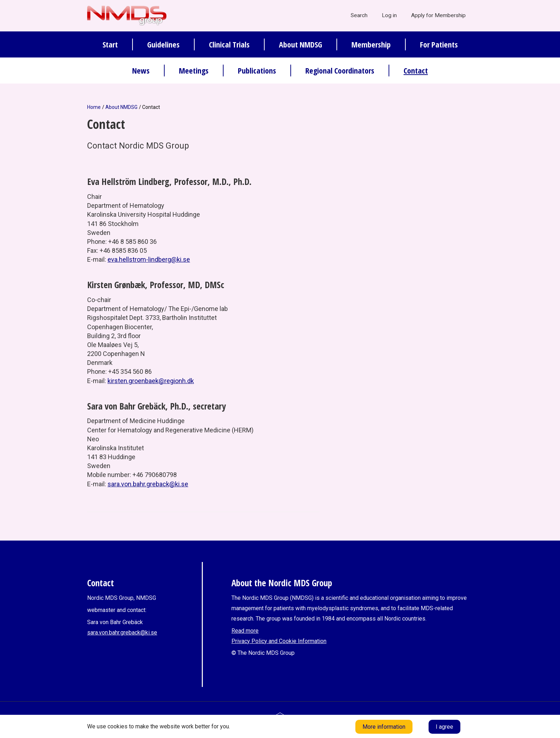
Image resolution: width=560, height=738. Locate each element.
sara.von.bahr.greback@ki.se (148, 484)
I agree (444, 727)
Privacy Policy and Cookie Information (279, 641)
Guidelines (163, 44)
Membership (371, 44)
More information (384, 727)
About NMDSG (301, 44)
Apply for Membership (438, 15)
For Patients (439, 44)
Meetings (194, 70)
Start (110, 44)
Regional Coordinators (340, 70)
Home (94, 107)
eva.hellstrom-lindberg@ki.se (149, 259)
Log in (389, 15)
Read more (245, 631)
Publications (257, 70)
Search (359, 15)
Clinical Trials (229, 44)
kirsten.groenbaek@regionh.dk (151, 381)
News (141, 70)
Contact (416, 70)
